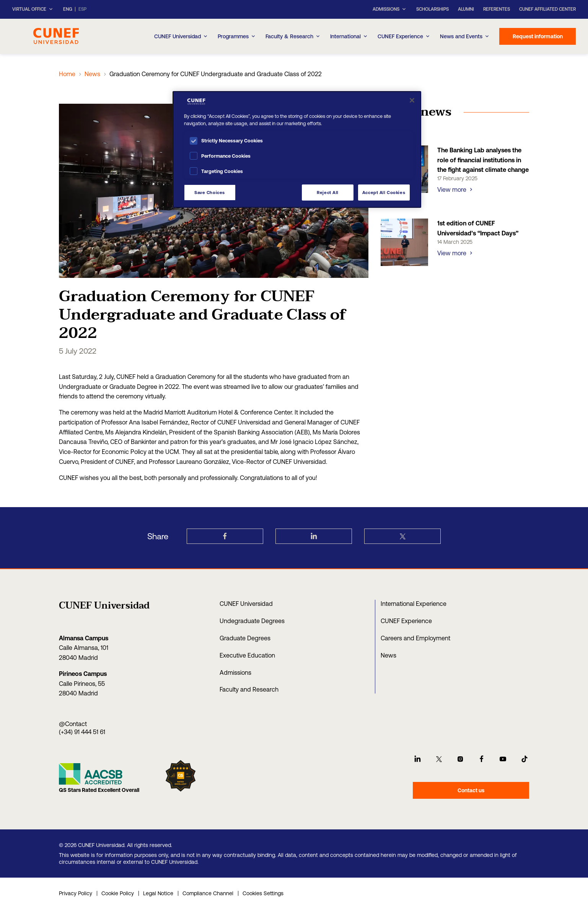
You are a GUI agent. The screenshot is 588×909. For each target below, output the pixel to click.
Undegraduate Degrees (252, 621)
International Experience (414, 604)
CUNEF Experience (404, 36)
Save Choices (210, 192)
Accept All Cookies (384, 192)
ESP (82, 9)
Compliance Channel (208, 893)
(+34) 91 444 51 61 (82, 732)
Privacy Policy (76, 893)
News (92, 74)
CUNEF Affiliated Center (547, 9)
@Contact (73, 724)
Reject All (328, 192)
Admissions (235, 672)
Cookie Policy (118, 893)
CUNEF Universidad (181, 36)
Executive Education (247, 655)
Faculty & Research (293, 36)
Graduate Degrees (245, 638)
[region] (297, 149)
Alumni (466, 9)
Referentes (497, 9)
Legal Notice (158, 893)
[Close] (412, 100)
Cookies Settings (263, 893)
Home (67, 74)
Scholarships (432, 9)
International (349, 36)
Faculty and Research (249, 689)
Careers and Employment (415, 638)
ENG (68, 9)
